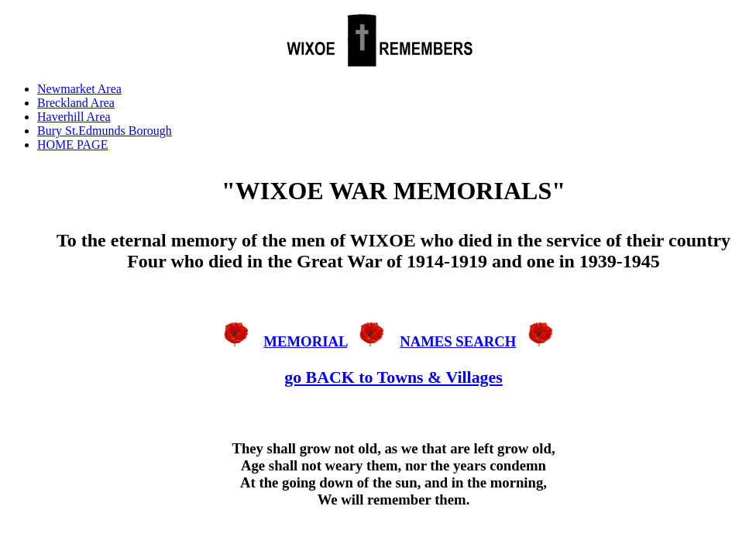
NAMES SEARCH (458, 341)
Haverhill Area (74, 117)
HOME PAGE (72, 145)
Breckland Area (76, 103)
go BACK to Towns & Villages (393, 377)
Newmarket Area (79, 89)
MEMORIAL (305, 341)
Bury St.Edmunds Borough (105, 131)
